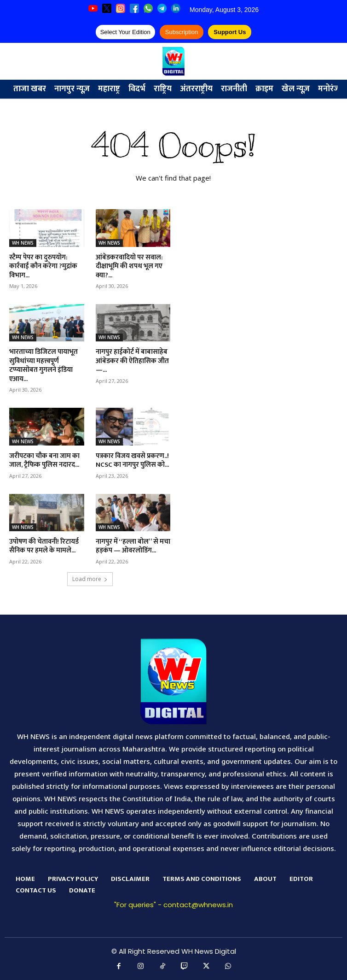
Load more (90, 579)
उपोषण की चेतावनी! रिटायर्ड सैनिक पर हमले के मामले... (44, 546)
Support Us (230, 32)
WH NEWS (23, 243)
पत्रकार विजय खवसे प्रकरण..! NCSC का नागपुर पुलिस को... (132, 461)
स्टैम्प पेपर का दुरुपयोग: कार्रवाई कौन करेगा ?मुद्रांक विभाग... (43, 266)
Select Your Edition (125, 32)
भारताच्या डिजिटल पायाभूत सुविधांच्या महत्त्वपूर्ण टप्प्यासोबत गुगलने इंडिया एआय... (43, 365)
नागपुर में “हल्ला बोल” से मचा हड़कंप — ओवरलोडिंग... (133, 546)
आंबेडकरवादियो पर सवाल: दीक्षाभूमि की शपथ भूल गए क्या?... (129, 266)
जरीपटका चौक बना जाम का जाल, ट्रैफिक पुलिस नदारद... (44, 461)
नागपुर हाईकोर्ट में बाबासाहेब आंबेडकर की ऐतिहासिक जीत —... (132, 361)
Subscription (182, 32)
